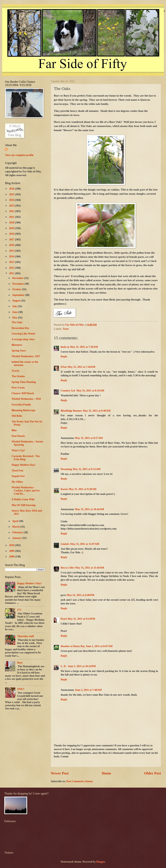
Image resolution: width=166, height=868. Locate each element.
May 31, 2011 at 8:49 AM (97, 411)
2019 (12, 228)
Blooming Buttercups (24, 410)
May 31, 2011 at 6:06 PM (80, 595)
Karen (64, 489)
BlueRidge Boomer (71, 411)
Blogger (101, 862)
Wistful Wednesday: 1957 (26, 356)
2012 (12, 268)
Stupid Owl (18, 476)
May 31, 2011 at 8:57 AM (89, 438)
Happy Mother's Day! (29, 583)
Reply (64, 356)
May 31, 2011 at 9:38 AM (83, 489)
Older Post (153, 773)
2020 (12, 222)
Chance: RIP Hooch (23, 393)
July (15, 306)
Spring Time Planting (24, 382)
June (15, 312)
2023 (12, 206)
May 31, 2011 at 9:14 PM (81, 619)
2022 (12, 211)
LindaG (65, 544)
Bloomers (17, 345)
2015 (12, 251)
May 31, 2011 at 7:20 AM (84, 347)
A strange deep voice (23, 339)
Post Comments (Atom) (79, 781)
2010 (12, 545)
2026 (12, 189)
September (19, 295)
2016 (12, 245)
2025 (12, 194)
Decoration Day (20, 328)
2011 (12, 273)
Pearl (64, 619)
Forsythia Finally (21, 405)
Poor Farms (18, 388)
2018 (12, 234)
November (18, 284)
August (17, 301)
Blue (14, 430)
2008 (12, 557)
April (16, 521)
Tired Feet (17, 471)
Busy (20, 663)
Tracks (15, 371)
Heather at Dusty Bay (73, 646)
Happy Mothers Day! (24, 465)
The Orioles (18, 376)
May (15, 318)
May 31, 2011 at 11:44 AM (90, 568)
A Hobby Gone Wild (23, 499)
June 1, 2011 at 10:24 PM (82, 666)
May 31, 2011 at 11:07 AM (85, 544)
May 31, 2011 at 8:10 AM (90, 391)
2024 (12, 200)
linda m (65, 347)
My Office (17, 482)
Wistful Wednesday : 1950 (26, 399)
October (17, 289)
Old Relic (17, 416)
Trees (66, 329)
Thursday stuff (25, 636)
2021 (12, 217)
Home (106, 773)
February (18, 532)
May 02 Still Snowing (24, 505)
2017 (12, 239)
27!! (19, 610)
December (18, 278)
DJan (64, 367)
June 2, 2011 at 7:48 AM (88, 690)
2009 (12, 551)
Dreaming (66, 469)
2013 (12, 262)
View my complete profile (19, 155)
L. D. (64, 666)
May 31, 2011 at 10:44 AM (90, 509)
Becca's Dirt (68, 568)
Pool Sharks (18, 436)
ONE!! (21, 689)
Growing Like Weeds (23, 334)
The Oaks (17, 322)
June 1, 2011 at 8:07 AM (99, 646)
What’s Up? (18, 450)
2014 (12, 256)
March (16, 527)
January (17, 538)
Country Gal (68, 391)
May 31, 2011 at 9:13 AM (87, 469)
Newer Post (60, 773)
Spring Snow (19, 351)
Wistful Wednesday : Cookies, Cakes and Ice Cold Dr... (26, 491)
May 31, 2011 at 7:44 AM (81, 367)
